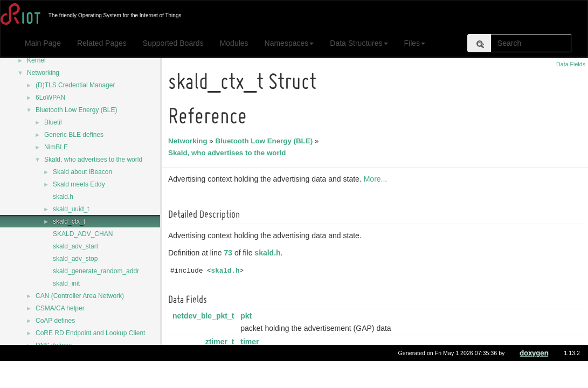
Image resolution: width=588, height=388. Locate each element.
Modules (234, 43)
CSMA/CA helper (60, 308)
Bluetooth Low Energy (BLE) (76, 110)
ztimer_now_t (212, 368)
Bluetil (53, 122)
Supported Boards (173, 43)
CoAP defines (55, 321)
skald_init (66, 283)
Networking (43, 73)
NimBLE (56, 147)
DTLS (44, 370)
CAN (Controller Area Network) (80, 296)
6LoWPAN (50, 98)
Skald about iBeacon (82, 172)
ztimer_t (222, 342)
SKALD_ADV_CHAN (83, 234)
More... (377, 179)
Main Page (43, 43)
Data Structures (359, 43)
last (248, 368)
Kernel (36, 60)
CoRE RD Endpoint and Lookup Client (90, 333)
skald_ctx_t (69, 221)
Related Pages (102, 43)
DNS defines (54, 345)
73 (230, 253)
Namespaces (289, 43)
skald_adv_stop (75, 259)
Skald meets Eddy (79, 184)
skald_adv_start (75, 246)
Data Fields (571, 64)
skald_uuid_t (71, 209)
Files (415, 43)
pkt (248, 316)
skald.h (63, 197)
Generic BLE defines (74, 135)
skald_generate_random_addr (96, 271)
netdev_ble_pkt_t (205, 316)
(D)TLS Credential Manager (75, 85)
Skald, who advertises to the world (93, 160)
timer (251, 342)
